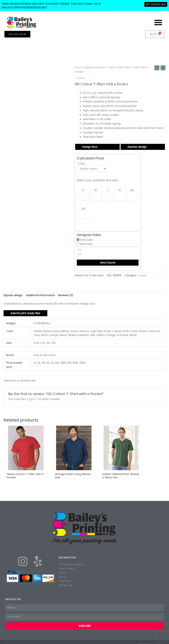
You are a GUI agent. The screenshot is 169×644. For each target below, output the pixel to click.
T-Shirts (114, 67)
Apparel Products (96, 67)
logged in (32, 400)
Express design (137, 147)
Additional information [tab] (41, 297)
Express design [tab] (13, 297)
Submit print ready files (26, 315)
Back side (86, 245)
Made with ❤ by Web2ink (150, 639)
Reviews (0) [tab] (67, 297)
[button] (158, 22)
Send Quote (108, 264)
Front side (86, 241)
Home (79, 67)
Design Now (90, 147)
